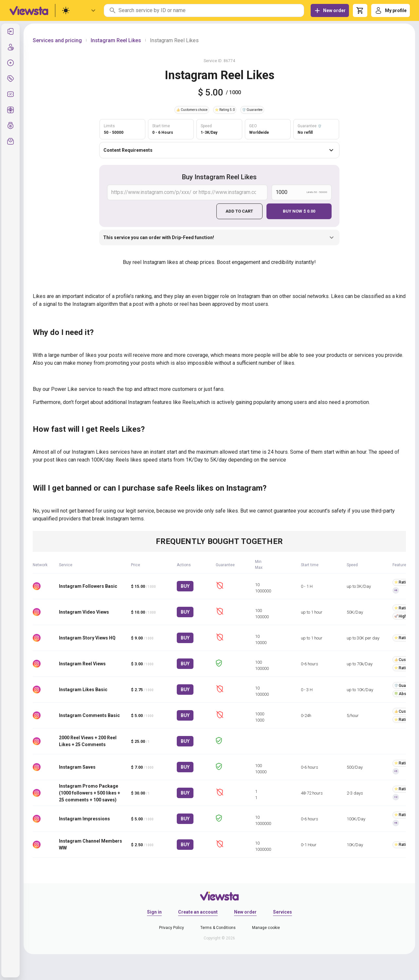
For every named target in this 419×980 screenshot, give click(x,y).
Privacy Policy (172, 927)
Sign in (154, 912)
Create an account (198, 912)
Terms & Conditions (218, 927)
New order (245, 912)
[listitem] (10, 31)
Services (282, 912)
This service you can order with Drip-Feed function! (219, 237)
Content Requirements (219, 150)
